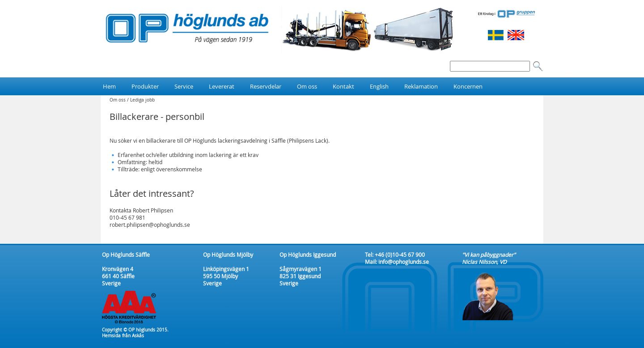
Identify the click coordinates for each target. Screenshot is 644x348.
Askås (138, 336)
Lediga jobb (142, 100)
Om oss (118, 100)
